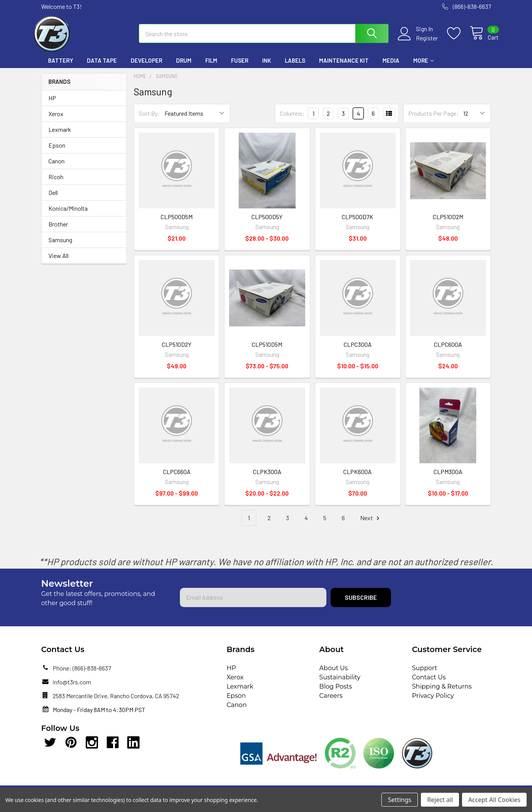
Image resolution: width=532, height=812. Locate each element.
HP (52, 104)
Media (391, 67)
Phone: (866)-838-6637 (82, 674)
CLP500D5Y (267, 223)
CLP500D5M (177, 223)
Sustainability (340, 683)
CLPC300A (358, 350)
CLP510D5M (267, 350)
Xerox (56, 119)
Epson (57, 151)
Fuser (240, 67)
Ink (267, 67)
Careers (331, 701)
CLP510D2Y (177, 350)
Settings (400, 800)
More (423, 67)
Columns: (292, 119)
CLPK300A (267, 477)
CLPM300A (448, 477)
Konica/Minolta (68, 214)
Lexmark (60, 135)
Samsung (60, 245)
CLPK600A (357, 477)
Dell (53, 198)
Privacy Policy (433, 701)
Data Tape (102, 67)
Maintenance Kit (344, 67)
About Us (334, 674)
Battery (61, 67)
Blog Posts (336, 692)
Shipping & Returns (442, 692)
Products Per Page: (433, 119)
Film (211, 67)
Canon (57, 167)
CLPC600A (448, 350)
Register (419, 42)
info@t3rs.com (72, 688)
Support (425, 674)
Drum (184, 67)
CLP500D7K (357, 223)
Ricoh (56, 182)
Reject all (440, 800)
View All (58, 261)
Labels (295, 67)
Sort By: (149, 119)
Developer (146, 67)
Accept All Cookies (494, 800)
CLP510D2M (448, 223)
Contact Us (429, 683)
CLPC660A (177, 477)
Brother (58, 230)
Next (371, 524)
